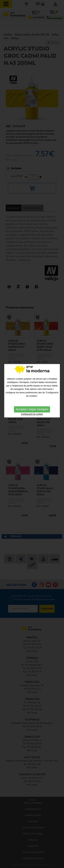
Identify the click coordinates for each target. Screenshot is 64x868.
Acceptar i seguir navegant (32, 390)
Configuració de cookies (32, 395)
